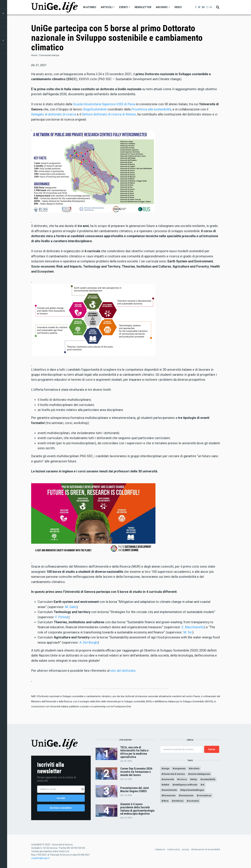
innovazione (188, 797)
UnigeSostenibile (95, 109)
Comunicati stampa (49, 55)
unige (166, 769)
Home (34, 55)
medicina (179, 802)
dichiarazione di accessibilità (206, 850)
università (169, 780)
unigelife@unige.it (40, 859)
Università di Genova (174, 774)
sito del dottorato (123, 671)
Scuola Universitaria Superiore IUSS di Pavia (104, 104)
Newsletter (143, 7)
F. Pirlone (62, 617)
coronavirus (206, 797)
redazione (160, 850)
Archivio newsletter (61, 808)
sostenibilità (210, 780)
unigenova (180, 769)
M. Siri (188, 632)
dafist (166, 786)
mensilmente (170, 791)
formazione (170, 797)
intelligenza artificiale (187, 786)
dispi (195, 780)
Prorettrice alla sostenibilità (151, 109)
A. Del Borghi (89, 642)
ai (205, 786)
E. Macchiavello (193, 627)
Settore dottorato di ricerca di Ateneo (109, 114)
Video (178, 7)
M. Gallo (71, 607)
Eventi (125, 7)
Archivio (163, 7)
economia (195, 802)
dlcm (166, 802)
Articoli (108, 7)
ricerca (183, 780)
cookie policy (174, 850)
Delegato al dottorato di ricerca (54, 114)
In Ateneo (90, 7)
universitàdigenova (201, 774)
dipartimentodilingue (194, 791)
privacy (186, 850)
